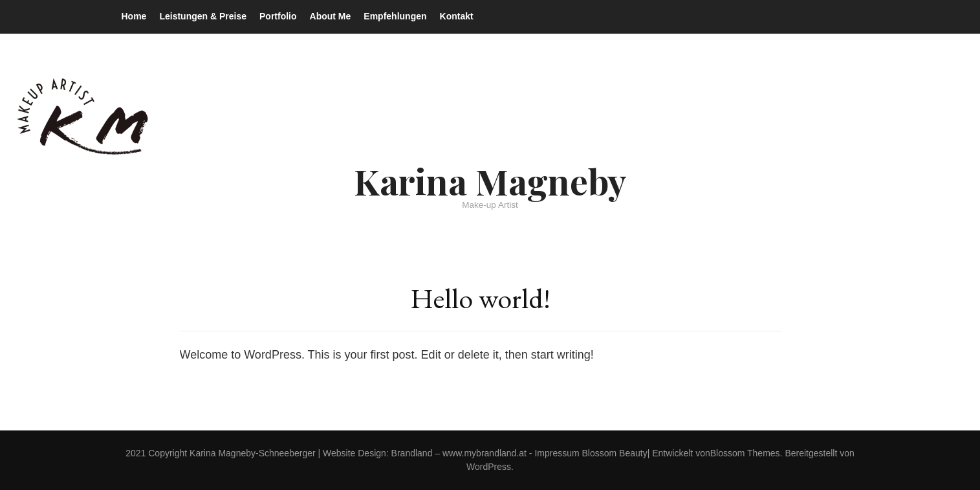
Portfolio (278, 16)
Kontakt (457, 16)
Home (134, 16)
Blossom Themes (745, 453)
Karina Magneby (490, 181)
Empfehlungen (395, 16)
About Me (331, 16)
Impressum (557, 453)
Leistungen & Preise (203, 16)
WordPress (489, 467)
